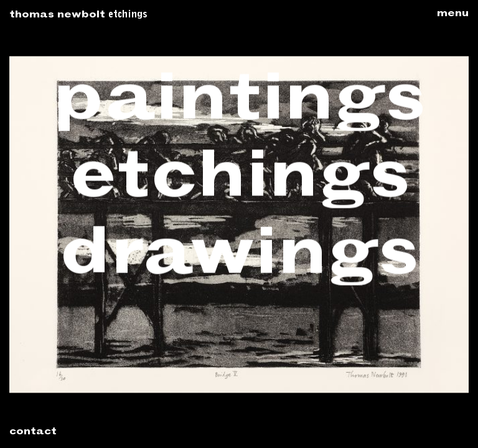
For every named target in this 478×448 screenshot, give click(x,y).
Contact (33, 432)
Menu (453, 14)
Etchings (128, 15)
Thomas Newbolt (57, 16)
